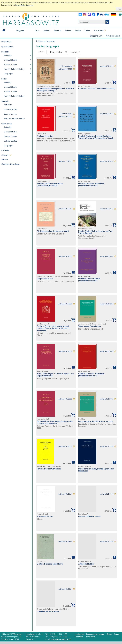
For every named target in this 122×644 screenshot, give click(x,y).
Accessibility (91, 637)
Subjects (40, 41)
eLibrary (5, 155)
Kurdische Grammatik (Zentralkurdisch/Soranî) (97, 89)
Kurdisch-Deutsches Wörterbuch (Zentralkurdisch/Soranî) (91, 375)
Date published (56, 52)
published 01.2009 (65, 256)
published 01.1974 (65, 494)
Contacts (47, 31)
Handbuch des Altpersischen (48, 611)
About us (58, 31)
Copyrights (79, 637)
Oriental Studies (11, 60)
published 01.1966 (107, 494)
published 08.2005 (107, 351)
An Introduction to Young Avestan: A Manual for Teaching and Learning (56, 90)
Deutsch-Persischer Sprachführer (50, 564)
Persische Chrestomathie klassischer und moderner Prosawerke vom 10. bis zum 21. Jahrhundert (53, 328)
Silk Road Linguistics (45, 136)
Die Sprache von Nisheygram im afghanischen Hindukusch (96, 470)
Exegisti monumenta (45, 279)
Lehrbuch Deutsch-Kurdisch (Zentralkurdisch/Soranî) (89, 280)
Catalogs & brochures (11, 164)
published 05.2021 (65, 117)
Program (20, 31)
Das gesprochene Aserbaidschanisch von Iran (96, 421)
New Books (6, 42)
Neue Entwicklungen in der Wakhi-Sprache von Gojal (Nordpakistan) (55, 375)
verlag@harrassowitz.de (60, 639)
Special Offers (7, 47)
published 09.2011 (107, 209)
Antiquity (8, 55)
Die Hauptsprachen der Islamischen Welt (53, 231)
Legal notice (79, 634)
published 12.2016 (65, 161)
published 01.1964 (107, 542)
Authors (68, 31)
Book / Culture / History (14, 69)
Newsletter (99, 31)
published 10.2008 (107, 256)
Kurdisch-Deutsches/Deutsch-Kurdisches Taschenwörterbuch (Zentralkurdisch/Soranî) (96, 137)
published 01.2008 (65, 304)
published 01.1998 (107, 446)
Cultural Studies (10, 141)
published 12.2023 (65, 69)
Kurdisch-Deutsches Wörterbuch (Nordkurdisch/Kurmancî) (50, 185)
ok (120, 9)
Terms (109, 634)
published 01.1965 (65, 542)
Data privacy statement (95, 634)
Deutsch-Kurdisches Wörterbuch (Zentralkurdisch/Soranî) (91, 185)
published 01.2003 (65, 399)
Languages (8, 74)
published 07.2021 (107, 66)
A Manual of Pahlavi (45, 516)
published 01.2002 (107, 399)
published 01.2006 (107, 304)
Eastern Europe (10, 64)
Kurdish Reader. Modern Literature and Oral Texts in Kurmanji (95, 232)
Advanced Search (113, 36)
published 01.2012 (65, 209)
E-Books (5, 150)
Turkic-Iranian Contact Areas (89, 326)
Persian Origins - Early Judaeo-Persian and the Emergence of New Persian (55, 422)
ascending (75, 52)
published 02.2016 (107, 161)
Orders (88, 31)
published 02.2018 (107, 114)
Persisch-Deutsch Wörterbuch (49, 469)
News (37, 31)
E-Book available (66, 66)
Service (78, 31)
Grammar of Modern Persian (89, 516)
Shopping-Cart (96, 36)
